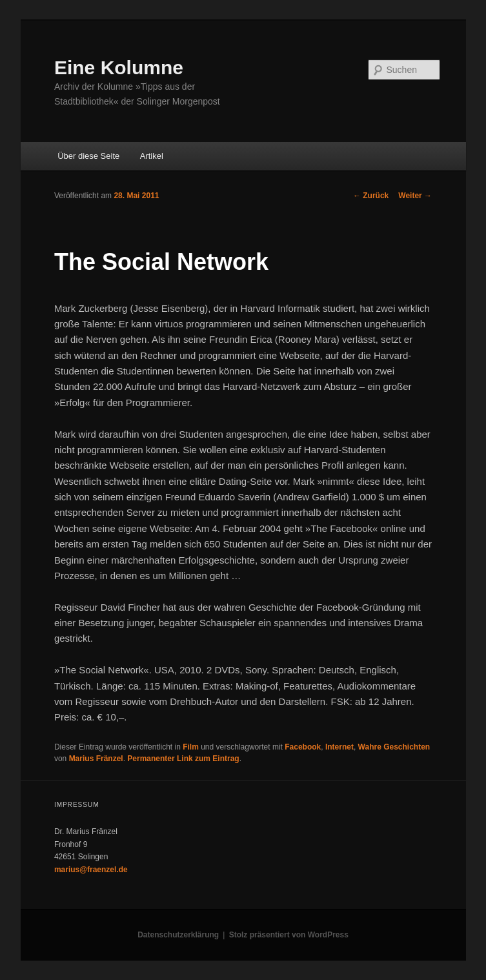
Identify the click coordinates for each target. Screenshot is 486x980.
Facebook (303, 747)
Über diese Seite (88, 156)
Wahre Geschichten (394, 747)
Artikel (152, 156)
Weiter (415, 196)
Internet (339, 747)
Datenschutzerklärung (178, 935)
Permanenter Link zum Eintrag (183, 759)
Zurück (371, 196)
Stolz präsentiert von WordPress (289, 935)
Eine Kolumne (119, 67)
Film (191, 747)
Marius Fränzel (96, 759)
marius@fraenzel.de (91, 870)
